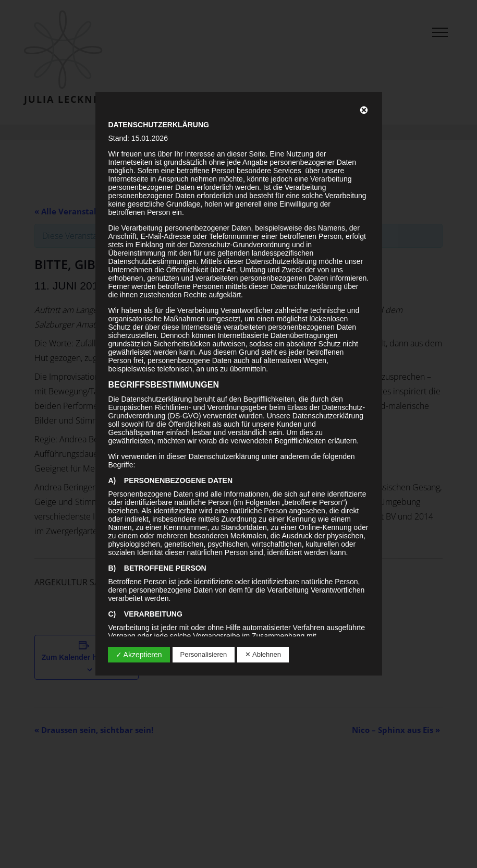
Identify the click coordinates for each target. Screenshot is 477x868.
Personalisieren (204, 654)
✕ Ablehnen (263, 654)
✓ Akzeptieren (139, 655)
